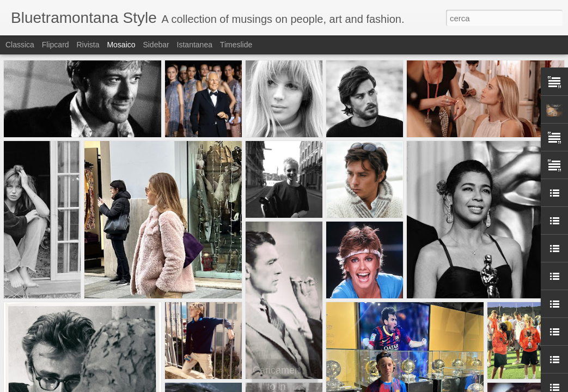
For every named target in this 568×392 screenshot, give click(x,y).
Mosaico (121, 45)
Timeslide (236, 45)
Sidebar (156, 45)
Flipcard (56, 45)
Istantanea (195, 45)
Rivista (88, 45)
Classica (20, 45)
